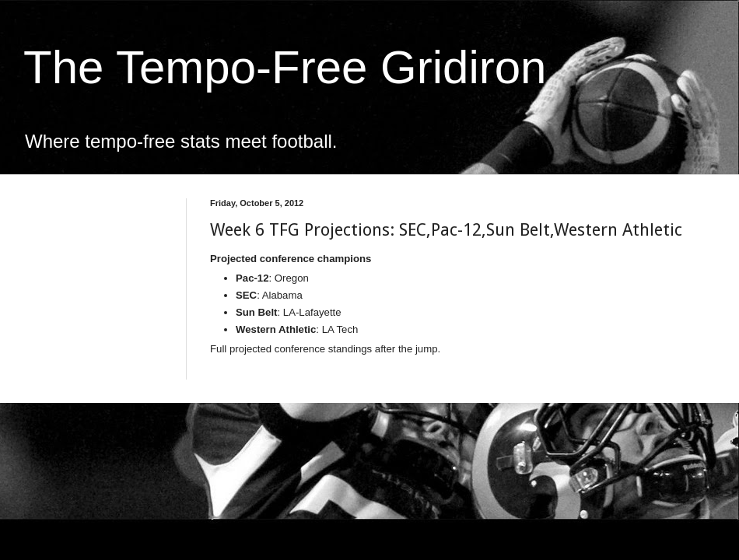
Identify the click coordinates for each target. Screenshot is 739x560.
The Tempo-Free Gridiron (285, 67)
